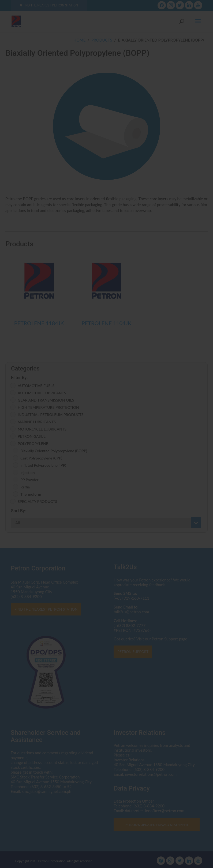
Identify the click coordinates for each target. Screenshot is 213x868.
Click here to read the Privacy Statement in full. (106, 442)
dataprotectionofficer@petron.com (130, 432)
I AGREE (106, 466)
